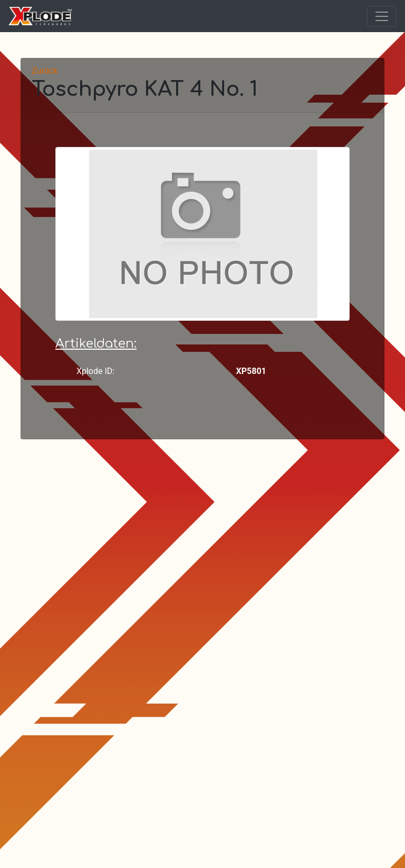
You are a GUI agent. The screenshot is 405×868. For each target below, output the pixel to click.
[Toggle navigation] (382, 16)
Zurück (45, 71)
